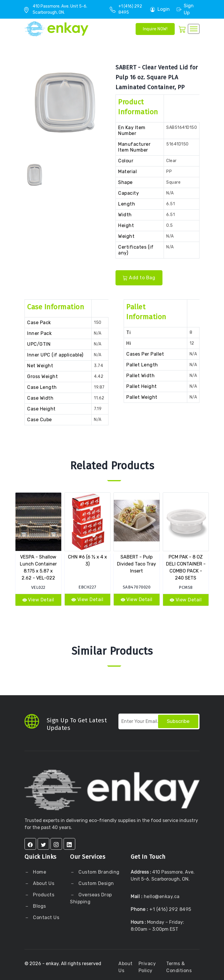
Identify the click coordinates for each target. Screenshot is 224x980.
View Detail (38, 600)
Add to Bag (139, 278)
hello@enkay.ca (162, 896)
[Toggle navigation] (194, 29)
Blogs (40, 906)
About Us (43, 883)
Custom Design (96, 883)
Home (39, 872)
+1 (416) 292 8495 (170, 909)
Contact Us (46, 917)
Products (44, 895)
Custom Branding (98, 872)
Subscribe (178, 721)
